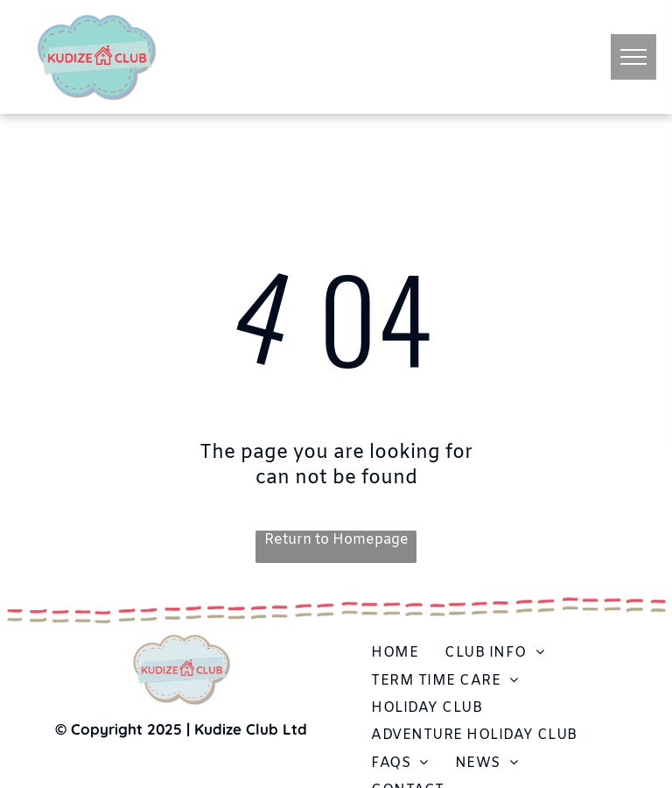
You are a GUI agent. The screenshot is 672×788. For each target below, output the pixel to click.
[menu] (633, 57)
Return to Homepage (336, 540)
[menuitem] (395, 653)
